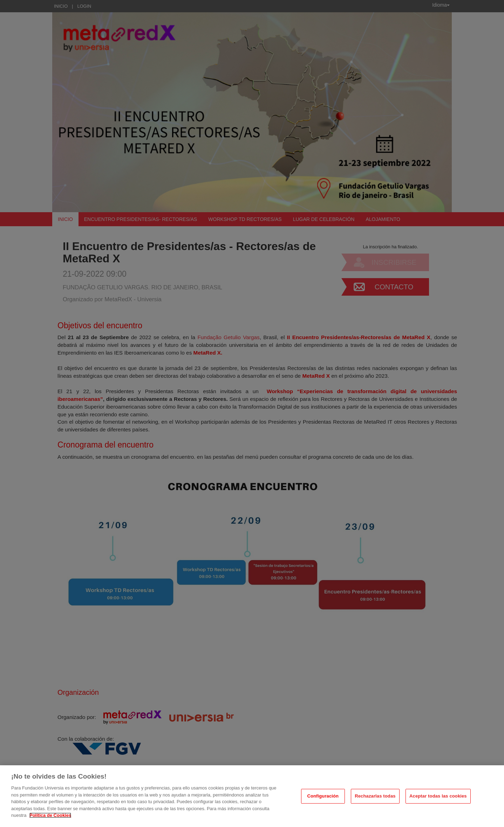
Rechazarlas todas (375, 796)
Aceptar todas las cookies (438, 796)
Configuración (323, 796)
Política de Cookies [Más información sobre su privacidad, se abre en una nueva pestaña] (50, 815)
